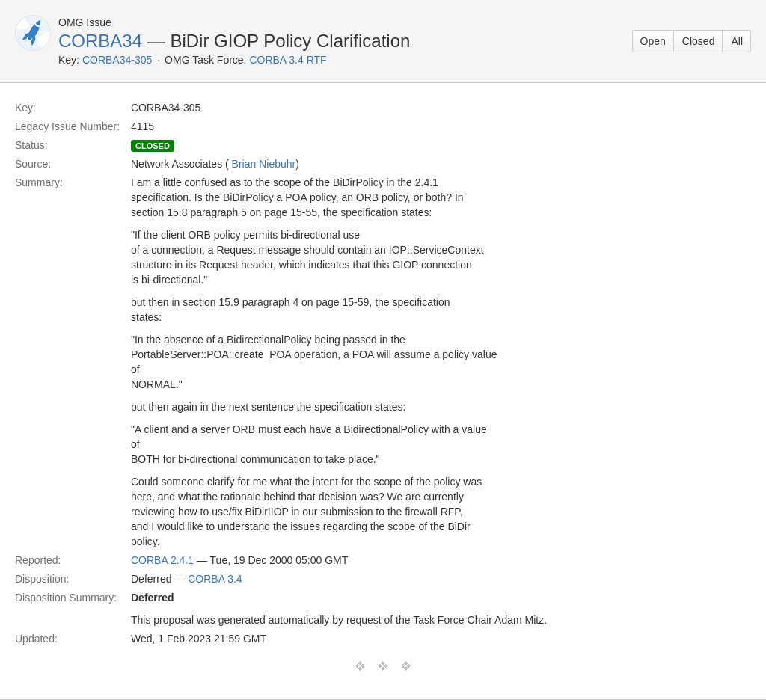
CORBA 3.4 (215, 579)
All (737, 41)
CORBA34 (100, 41)
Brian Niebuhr (264, 164)
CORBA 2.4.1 (162, 560)
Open (653, 41)
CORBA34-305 (117, 60)
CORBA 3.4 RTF (288, 60)
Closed (699, 41)
